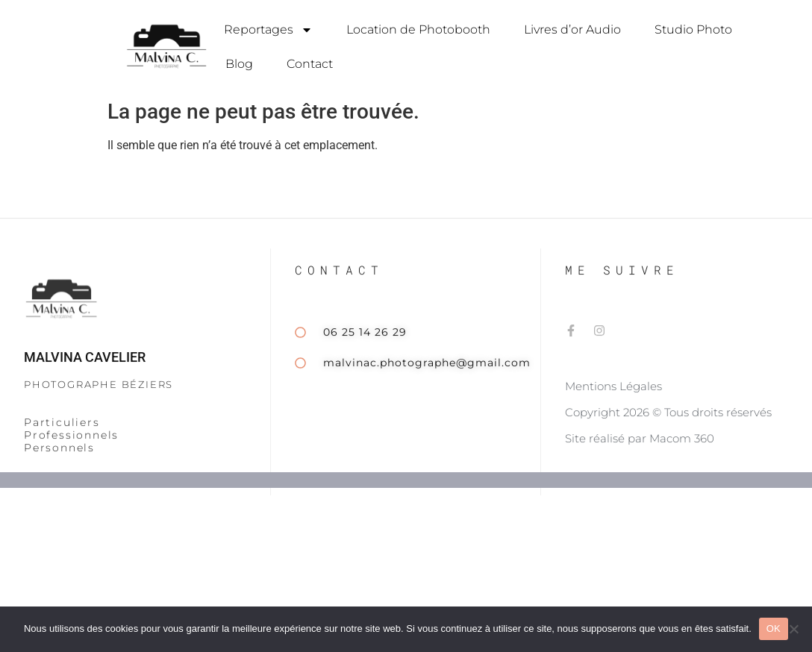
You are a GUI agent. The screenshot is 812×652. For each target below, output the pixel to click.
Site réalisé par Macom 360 (640, 463)
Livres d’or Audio (572, 29)
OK (774, 629)
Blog (239, 64)
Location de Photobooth (418, 29)
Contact (310, 64)
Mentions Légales (613, 411)
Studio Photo (693, 29)
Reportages (268, 30)
